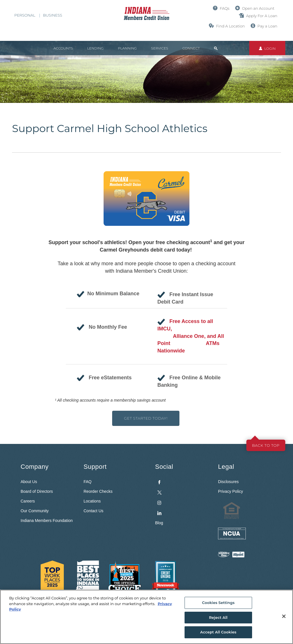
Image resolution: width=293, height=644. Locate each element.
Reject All (218, 617)
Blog (159, 523)
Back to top (266, 445)
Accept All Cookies (218, 632)
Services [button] (160, 48)
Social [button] (164, 467)
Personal (25, 15)
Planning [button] (127, 48)
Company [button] (35, 467)
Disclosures (228, 482)
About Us (29, 482)
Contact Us (93, 511)
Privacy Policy (230, 491)
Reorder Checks (98, 491)
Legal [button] (226, 467)
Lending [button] (95, 48)
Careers (28, 501)
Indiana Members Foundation (47, 521)
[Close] (284, 616)
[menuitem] (182, 496)
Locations (92, 501)
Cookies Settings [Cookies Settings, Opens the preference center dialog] (218, 603)
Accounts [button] (63, 48)
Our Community (35, 511)
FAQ (88, 482)
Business (53, 15)
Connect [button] (191, 48)
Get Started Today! (146, 418)
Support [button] (95, 467)
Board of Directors (37, 491)
